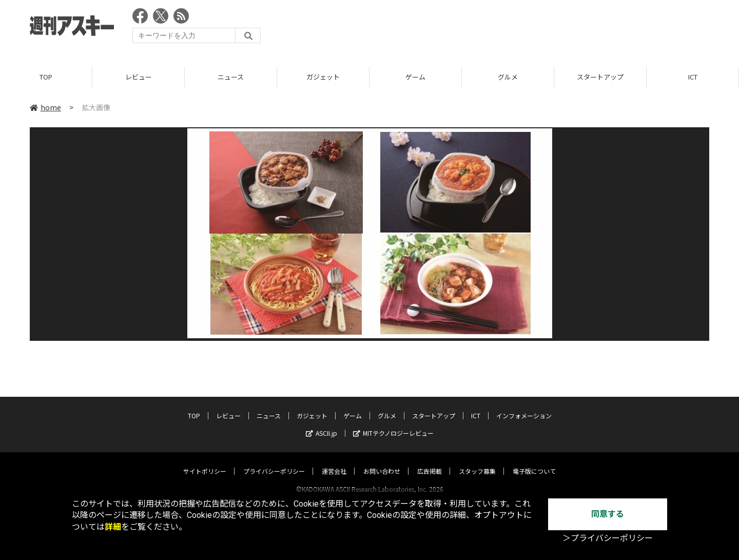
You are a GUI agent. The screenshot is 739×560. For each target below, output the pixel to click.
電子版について (534, 461)
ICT (693, 77)
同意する (608, 514)
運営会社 (334, 461)
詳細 (113, 527)
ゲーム (415, 77)
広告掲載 (430, 461)
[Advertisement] (522, 28)
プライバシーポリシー (274, 461)
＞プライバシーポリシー (608, 538)
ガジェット (323, 77)
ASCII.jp (322, 423)
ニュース (231, 77)
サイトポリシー (205, 461)
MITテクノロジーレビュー (393, 423)
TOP (46, 77)
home (45, 107)
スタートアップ (600, 77)
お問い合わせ (382, 461)
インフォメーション (524, 406)
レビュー (139, 77)
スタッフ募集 (477, 461)
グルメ (508, 77)
